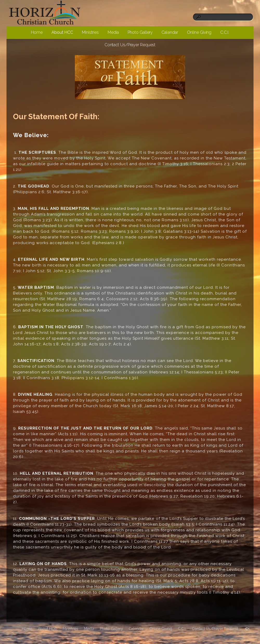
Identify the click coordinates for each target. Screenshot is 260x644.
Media (113, 32)
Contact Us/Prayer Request (130, 45)
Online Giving (199, 32)
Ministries (90, 32)
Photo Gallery (140, 32)
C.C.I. (225, 32)
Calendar (170, 32)
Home (37, 32)
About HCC (62, 32)
